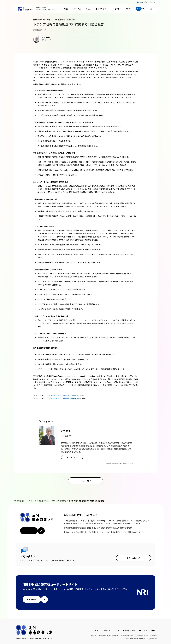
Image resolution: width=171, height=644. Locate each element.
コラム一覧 (84, 481)
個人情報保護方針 (114, 636)
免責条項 (94, 636)
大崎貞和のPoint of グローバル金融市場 (51, 501)
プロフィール (71, 457)
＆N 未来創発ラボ (20, 501)
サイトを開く (32, 599)
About (129, 9)
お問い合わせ (132, 558)
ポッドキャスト (102, 9)
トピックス (117, 9)
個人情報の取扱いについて (128, 636)
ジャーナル (77, 9)
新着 (66, 9)
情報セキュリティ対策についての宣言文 (147, 636)
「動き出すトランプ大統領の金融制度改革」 (64, 398)
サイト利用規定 (103, 636)
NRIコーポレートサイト (147, 2)
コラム (88, 9)
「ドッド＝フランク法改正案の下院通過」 (64, 395)
